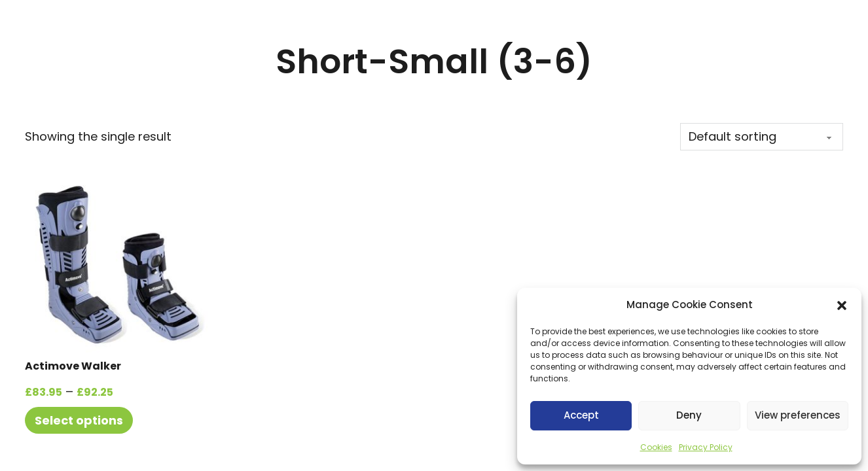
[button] (842, 305)
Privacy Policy (706, 447)
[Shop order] (762, 137)
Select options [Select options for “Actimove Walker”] (79, 420)
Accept (581, 415)
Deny (689, 415)
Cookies (656, 447)
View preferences (798, 415)
